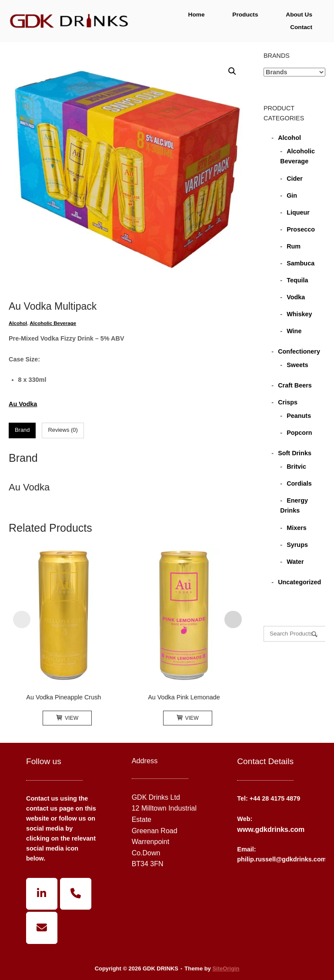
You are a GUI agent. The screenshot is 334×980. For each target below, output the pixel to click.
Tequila (297, 280)
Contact (301, 27)
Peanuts (299, 416)
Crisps (288, 402)
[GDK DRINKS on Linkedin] (42, 894)
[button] (232, 71)
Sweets (297, 365)
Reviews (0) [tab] (63, 430)
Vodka (296, 297)
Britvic (296, 467)
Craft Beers (295, 385)
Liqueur (298, 212)
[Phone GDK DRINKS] (76, 894)
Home (197, 15)
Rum (294, 246)
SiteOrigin (226, 968)
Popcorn (299, 433)
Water (295, 562)
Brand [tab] (22, 430)
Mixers (297, 528)
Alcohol (18, 323)
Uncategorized (299, 582)
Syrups (297, 545)
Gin (292, 195)
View (67, 718)
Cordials (299, 483)
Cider (295, 179)
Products (245, 15)
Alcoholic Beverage (53, 323)
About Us (299, 15)
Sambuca (301, 263)
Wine (294, 331)
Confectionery (299, 351)
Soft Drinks (295, 453)
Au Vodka (23, 404)
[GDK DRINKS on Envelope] (42, 928)
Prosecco (301, 229)
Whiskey (299, 314)
